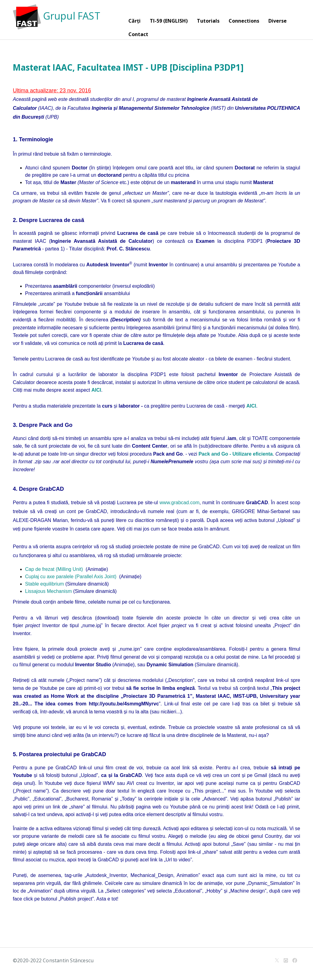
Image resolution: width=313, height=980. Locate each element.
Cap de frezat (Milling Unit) (54, 569)
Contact (138, 34)
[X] (277, 960)
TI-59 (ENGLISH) (169, 21)
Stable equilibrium (44, 584)
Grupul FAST (57, 16)
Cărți (134, 21)
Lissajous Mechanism (48, 591)
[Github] (286, 960)
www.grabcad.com (180, 503)
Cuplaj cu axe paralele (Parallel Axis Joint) (71, 577)
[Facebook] (295, 960)
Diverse (278, 21)
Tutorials (208, 21)
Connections (244, 21)
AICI (251, 406)
